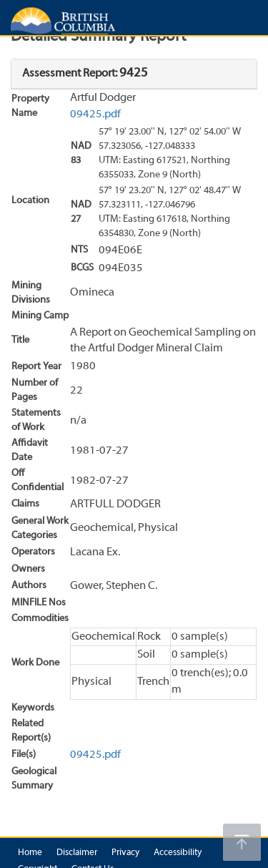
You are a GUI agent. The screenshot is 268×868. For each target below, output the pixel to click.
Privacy (125, 853)
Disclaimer (77, 853)
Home (30, 853)
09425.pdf (95, 114)
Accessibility (178, 853)
